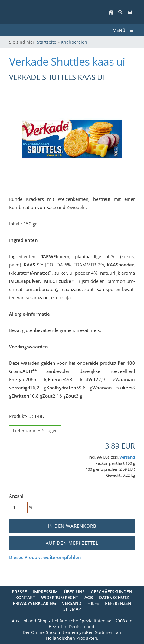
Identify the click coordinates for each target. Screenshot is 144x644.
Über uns (74, 592)
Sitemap (72, 609)
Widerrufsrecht (60, 597)
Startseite (47, 42)
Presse (19, 592)
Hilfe (93, 603)
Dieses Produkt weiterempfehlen (45, 557)
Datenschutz (114, 597)
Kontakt (25, 597)
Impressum (45, 592)
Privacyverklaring (34, 603)
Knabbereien (74, 42)
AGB (89, 597)
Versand (127, 457)
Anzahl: (17, 496)
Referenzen (118, 603)
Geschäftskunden (111, 592)
